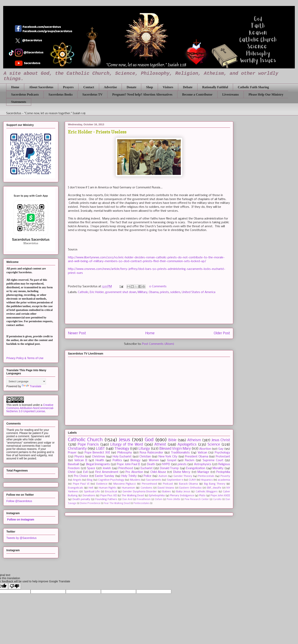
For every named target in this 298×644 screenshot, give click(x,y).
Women (154, 460)
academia (224, 480)
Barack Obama (189, 484)
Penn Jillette (173, 499)
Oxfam (159, 499)
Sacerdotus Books (60, 94)
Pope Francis (88, 445)
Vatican (202, 453)
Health (100, 460)
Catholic (83, 292)
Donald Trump (169, 468)
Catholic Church (85, 440)
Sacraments (154, 480)
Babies (167, 492)
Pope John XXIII (220, 496)
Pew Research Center (197, 499)
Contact (89, 87)
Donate (131, 87)
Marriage (203, 472)
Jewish (107, 468)
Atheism (194, 440)
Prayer (72, 453)
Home (15, 87)
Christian (145, 457)
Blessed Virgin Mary (175, 449)
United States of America (199, 292)
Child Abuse (158, 472)
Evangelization (196, 468)
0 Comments (158, 287)
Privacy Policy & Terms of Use (25, 358)
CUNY (192, 480)
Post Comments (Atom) (158, 344)
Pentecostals (206, 476)
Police (148, 476)
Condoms (147, 488)
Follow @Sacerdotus (19, 501)
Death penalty (81, 499)
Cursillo (217, 499)
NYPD (166, 464)
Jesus (124, 440)
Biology (135, 460)
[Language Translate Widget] (26, 381)
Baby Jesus (183, 492)
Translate (32, 386)
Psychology (222, 453)
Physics (79, 457)
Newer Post (77, 333)
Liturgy (144, 449)
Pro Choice (81, 476)
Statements (19, 102)
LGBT (100, 449)
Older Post (222, 333)
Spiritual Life (92, 492)
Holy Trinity (129, 476)
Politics (117, 460)
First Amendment (107, 472)
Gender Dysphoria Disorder (140, 492)
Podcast (168, 484)
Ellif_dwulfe (214, 488)
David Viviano (166, 488)
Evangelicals (76, 488)
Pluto (202, 496)
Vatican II (81, 460)
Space (91, 468)
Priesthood (126, 468)
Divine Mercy (182, 472)
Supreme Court (213, 460)
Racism (190, 460)
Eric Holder (97, 292)
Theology (122, 449)
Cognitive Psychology (111, 480)
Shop (149, 87)
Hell (91, 488)
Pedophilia (223, 472)
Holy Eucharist (122, 457)
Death (151, 464)
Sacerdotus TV (92, 94)
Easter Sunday (105, 476)
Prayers (68, 87)
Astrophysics (203, 464)
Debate (188, 87)
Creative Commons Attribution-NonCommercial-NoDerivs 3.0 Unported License (30, 408)
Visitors (168, 87)
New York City (168, 457)
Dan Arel (127, 499)
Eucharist (147, 468)
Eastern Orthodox (190, 488)
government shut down (121, 292)
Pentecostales (141, 503)
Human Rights (108, 488)
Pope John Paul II (128, 464)
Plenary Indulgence (182, 496)
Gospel (172, 460)
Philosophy (125, 453)
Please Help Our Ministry (266, 94)
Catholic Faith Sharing (253, 87)
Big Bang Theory (215, 484)
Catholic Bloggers (207, 492)
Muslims (135, 480)
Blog (90, 480)
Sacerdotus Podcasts (25, 94)
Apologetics (187, 445)
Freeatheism (144, 499)
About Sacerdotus (41, 87)
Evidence (102, 484)
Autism (163, 476)
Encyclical (111, 492)
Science (214, 445)
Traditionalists (180, 453)
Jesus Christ (221, 440)
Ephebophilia (157, 496)
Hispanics (207, 480)
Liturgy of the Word (126, 445)
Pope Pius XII (109, 496)
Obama (154, 292)
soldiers (175, 292)
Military (143, 292)
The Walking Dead (133, 496)
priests (164, 292)
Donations (89, 496)
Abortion (205, 449)
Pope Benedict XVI (97, 453)
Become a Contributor (197, 94)
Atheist (160, 445)
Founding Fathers (106, 499)
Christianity (77, 449)
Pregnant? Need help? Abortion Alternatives (142, 94)
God (149, 440)
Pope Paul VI (81, 484)
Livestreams (231, 94)
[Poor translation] (15, 586)
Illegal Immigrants (98, 464)
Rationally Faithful (215, 87)
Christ (72, 472)
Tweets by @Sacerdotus (21, 538)
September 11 (175, 480)
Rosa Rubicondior (151, 453)
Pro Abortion (134, 472)
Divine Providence (90, 503)
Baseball (73, 464)
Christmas (99, 457)
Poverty (225, 476)
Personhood (149, 484)
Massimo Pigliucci (125, 484)
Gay (221, 449)
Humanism (128, 488)
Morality (218, 468)
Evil (85, 472)
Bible (172, 440)
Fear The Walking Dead (117, 503)
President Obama (197, 457)
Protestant (223, 457)
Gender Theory (183, 476)
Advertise (110, 87)
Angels (77, 480)
